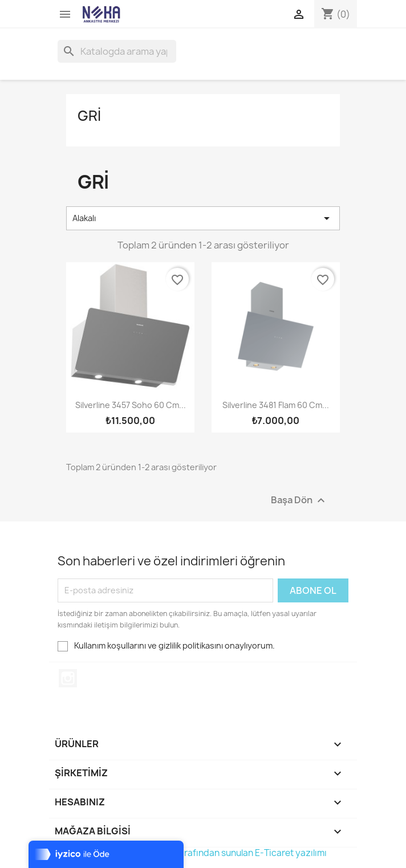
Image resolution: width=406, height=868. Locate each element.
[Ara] (117, 51)
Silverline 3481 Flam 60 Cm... (276, 405)
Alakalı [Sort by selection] (203, 218)
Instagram (68, 678)
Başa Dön (299, 500)
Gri (89, 116)
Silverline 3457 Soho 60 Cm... (131, 405)
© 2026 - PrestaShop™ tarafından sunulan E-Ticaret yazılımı (203, 853)
